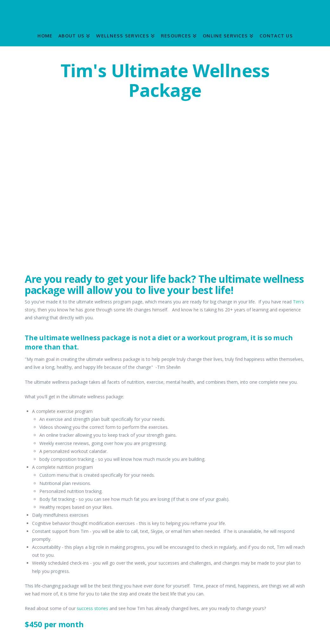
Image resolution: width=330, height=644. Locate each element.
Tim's (298, 302)
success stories (92, 608)
